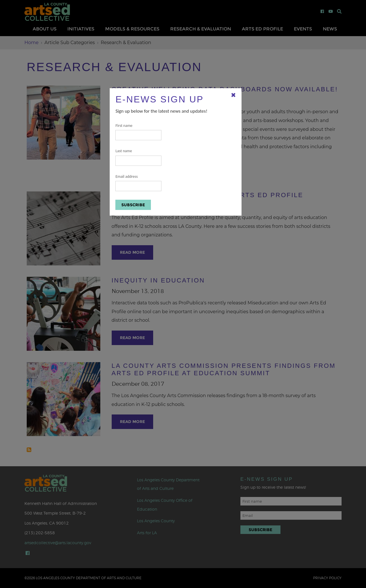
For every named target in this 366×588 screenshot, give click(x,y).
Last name (138, 157)
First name (138, 132)
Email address (138, 183)
